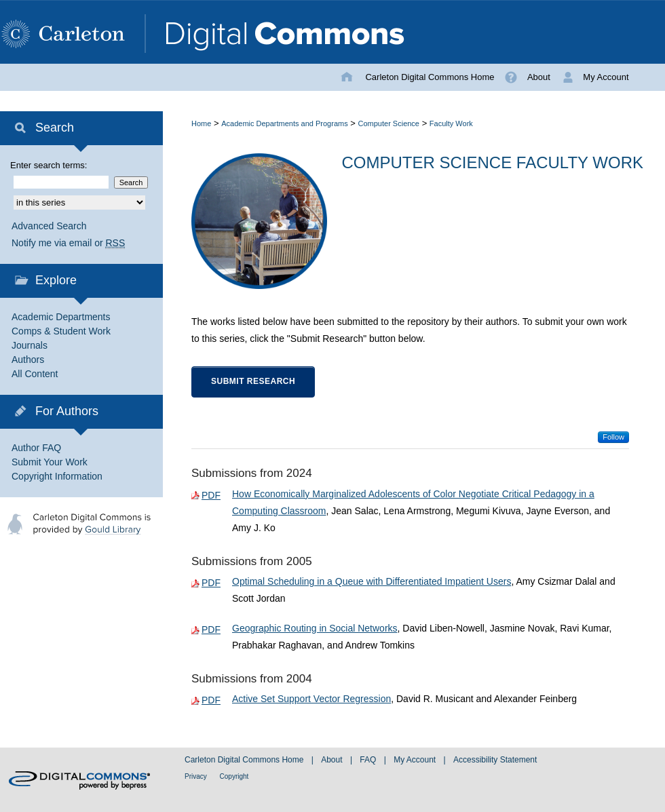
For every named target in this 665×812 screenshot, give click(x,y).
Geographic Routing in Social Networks (315, 628)
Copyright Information (57, 476)
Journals (30, 345)
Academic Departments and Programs (284, 123)
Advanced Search (49, 226)
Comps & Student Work (61, 331)
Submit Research (253, 381)
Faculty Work (451, 123)
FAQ (369, 760)
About (333, 760)
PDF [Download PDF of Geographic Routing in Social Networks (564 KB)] (211, 630)
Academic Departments (61, 317)
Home (201, 123)
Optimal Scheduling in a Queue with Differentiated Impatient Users (372, 581)
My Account (416, 760)
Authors (28, 360)
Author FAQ (36, 448)
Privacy (197, 776)
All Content (35, 374)
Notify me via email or (68, 243)
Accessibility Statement (495, 760)
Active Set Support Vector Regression (311, 699)
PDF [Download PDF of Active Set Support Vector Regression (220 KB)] (211, 700)
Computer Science (389, 123)
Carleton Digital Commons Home (245, 760)
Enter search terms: (49, 165)
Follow (613, 437)
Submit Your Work (50, 462)
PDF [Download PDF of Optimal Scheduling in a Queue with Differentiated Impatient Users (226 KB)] (211, 583)
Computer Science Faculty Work (493, 162)
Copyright (234, 776)
